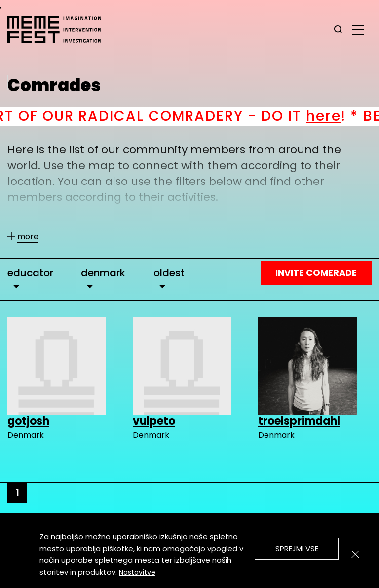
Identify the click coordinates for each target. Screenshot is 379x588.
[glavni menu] (358, 29)
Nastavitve (137, 572)
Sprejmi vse (297, 548)
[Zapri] (355, 554)
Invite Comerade (316, 273)
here (335, 116)
